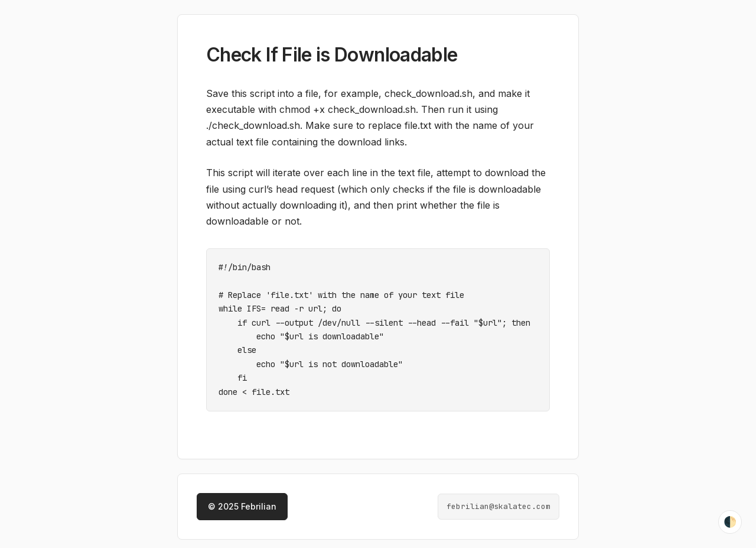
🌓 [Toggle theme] (730, 522)
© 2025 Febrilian (242, 500)
